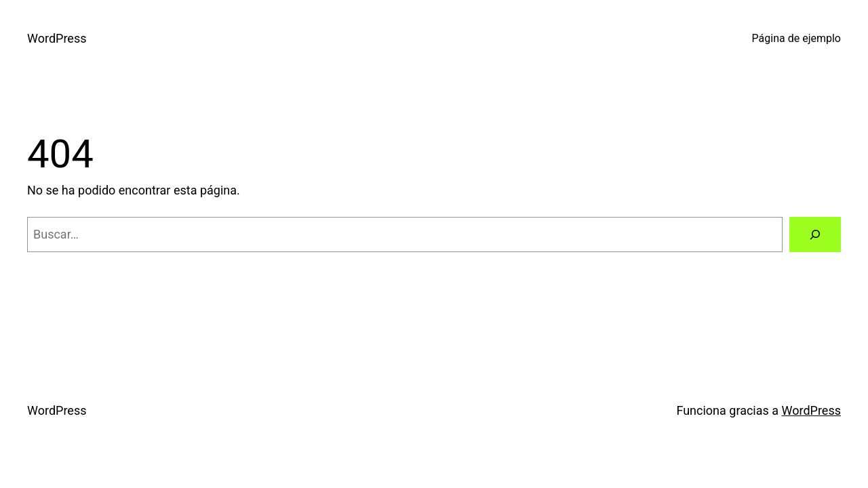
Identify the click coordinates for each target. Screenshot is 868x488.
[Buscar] (815, 235)
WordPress (57, 38)
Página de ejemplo (796, 38)
